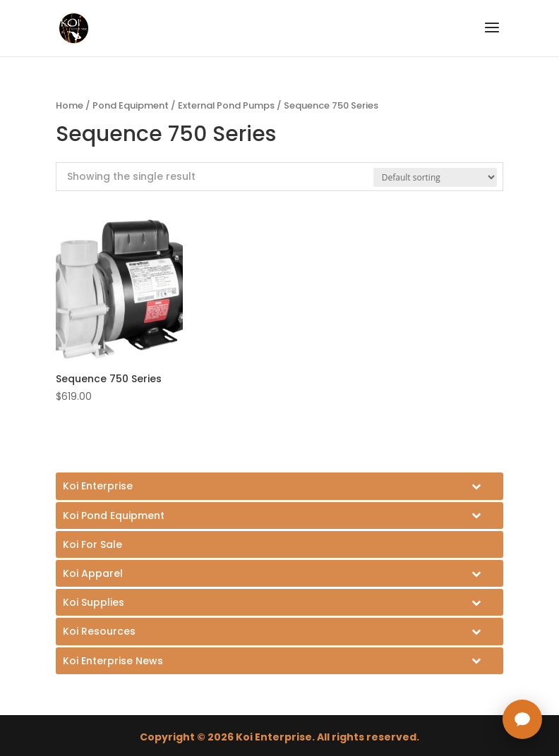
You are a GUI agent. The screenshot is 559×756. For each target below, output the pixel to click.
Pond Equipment (131, 105)
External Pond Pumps (226, 105)
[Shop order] (435, 177)
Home (70, 105)
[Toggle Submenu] (279, 486)
